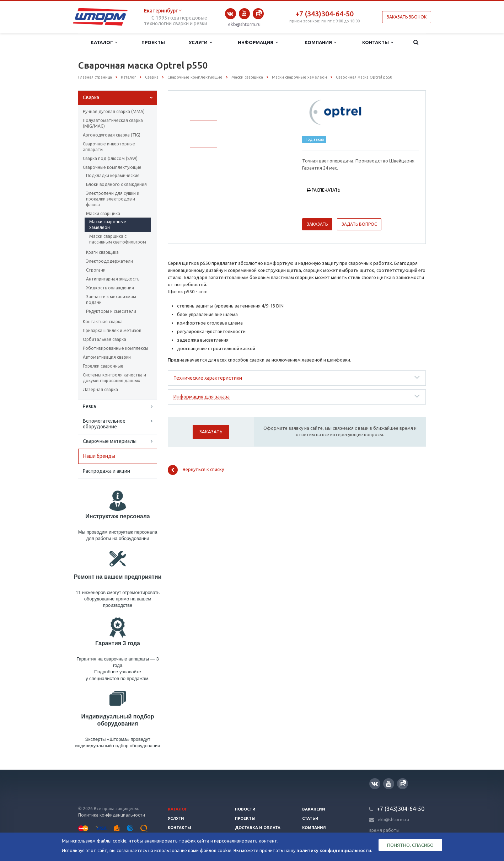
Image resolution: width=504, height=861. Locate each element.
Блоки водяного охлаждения (116, 184)
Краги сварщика (102, 252)
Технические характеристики (208, 378)
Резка (89, 406)
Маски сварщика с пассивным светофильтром (118, 239)
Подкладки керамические (113, 175)
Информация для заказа (202, 397)
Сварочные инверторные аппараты (109, 147)
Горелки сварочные (103, 366)
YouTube (244, 13)
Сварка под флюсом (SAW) (110, 158)
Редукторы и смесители (111, 311)
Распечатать (323, 190)
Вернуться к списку (196, 470)
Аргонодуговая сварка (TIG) (112, 135)
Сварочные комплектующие (112, 167)
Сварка (91, 97)
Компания (320, 42)
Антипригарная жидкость (113, 279)
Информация (258, 42)
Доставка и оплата (258, 828)
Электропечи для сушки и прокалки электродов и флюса (113, 199)
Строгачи (96, 270)
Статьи (310, 818)
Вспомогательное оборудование (104, 424)
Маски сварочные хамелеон (108, 224)
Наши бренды (99, 456)
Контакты (378, 42)
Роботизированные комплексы (116, 348)
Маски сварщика (103, 213)
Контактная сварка (103, 322)
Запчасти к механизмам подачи (111, 300)
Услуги (200, 42)
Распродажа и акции (106, 471)
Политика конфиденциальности (112, 815)
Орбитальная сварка (104, 339)
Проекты (153, 42)
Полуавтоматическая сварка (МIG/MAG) (113, 123)
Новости (245, 809)
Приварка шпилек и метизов (112, 330)
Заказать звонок (407, 17)
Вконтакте (230, 14)
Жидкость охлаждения (110, 288)
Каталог (104, 42)
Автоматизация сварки (107, 357)
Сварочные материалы (110, 441)
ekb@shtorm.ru (244, 24)
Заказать (317, 224)
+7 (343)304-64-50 (325, 14)
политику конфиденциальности (334, 850)
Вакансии (314, 809)
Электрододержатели (109, 261)
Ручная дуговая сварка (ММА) (114, 111)
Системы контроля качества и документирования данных (114, 378)
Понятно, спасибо (410, 845)
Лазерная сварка (100, 389)
